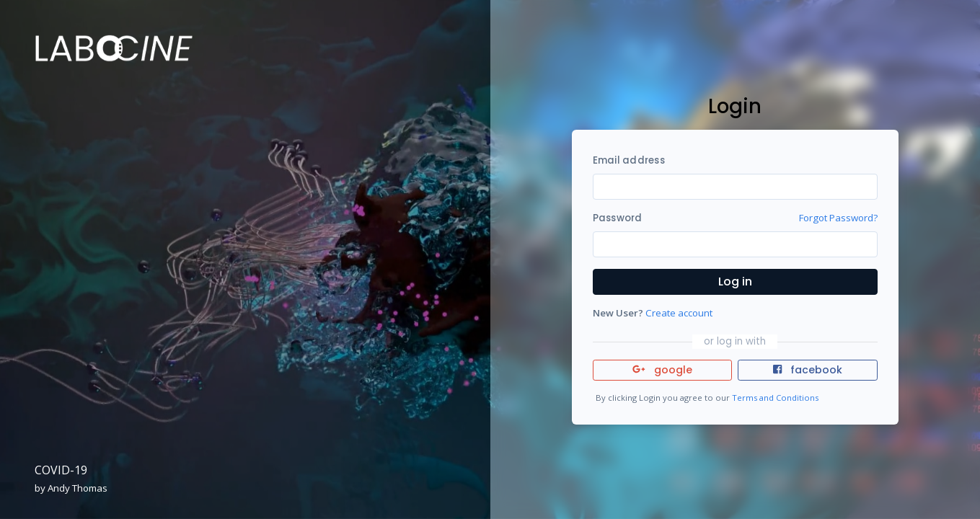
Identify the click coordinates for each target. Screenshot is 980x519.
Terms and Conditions (775, 398)
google (662, 370)
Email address (629, 160)
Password (618, 218)
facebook (808, 370)
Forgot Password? (838, 218)
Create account (679, 313)
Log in (735, 281)
